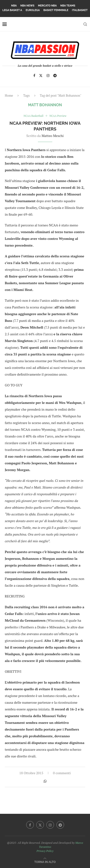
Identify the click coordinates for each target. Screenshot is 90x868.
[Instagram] (48, 76)
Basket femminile (56, 10)
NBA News (27, 6)
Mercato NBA (47, 6)
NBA (14, 6)
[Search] (85, 24)
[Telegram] (55, 76)
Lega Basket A (12, 10)
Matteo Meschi (53, 136)
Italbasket (80, 10)
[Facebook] (34, 76)
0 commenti (62, 773)
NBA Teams (68, 6)
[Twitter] (41, 76)
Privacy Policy (45, 851)
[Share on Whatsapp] (45, 781)
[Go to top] (45, 862)
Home (9, 95)
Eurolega (33, 10)
